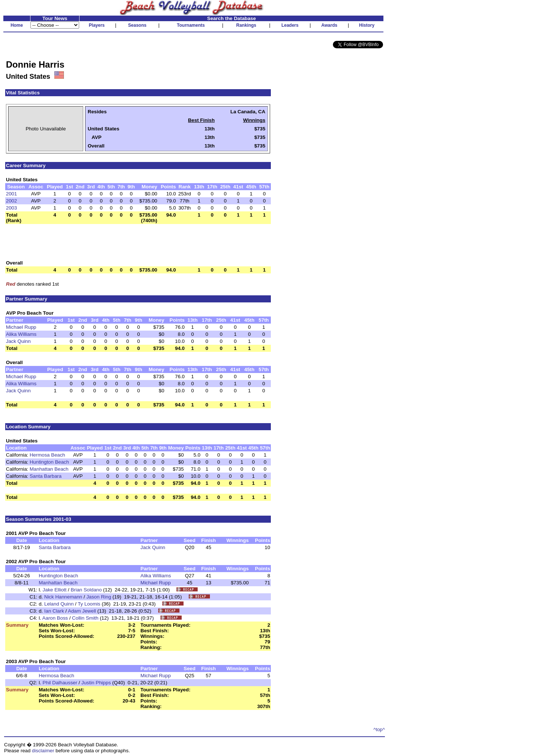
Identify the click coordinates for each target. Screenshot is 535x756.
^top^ (379, 729)
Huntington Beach (49, 462)
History (367, 25)
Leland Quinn (59, 604)
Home (17, 25)
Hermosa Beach (48, 455)
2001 (12, 194)
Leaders (290, 25)
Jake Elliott (55, 590)
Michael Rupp (21, 327)
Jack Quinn (18, 341)
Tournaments (191, 25)
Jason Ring (99, 597)
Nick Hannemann (63, 597)
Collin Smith (85, 618)
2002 (12, 201)
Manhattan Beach (49, 469)
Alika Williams (21, 334)
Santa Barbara (46, 476)
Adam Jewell (82, 611)
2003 (12, 208)
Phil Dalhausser (60, 683)
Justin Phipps (96, 683)
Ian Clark (54, 611)
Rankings (246, 25)
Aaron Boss (55, 618)
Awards (329, 25)
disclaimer (43, 751)
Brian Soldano (86, 590)
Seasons (137, 25)
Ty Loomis (89, 604)
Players (97, 25)
